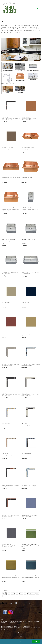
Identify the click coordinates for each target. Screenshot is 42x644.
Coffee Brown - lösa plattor (8, 147)
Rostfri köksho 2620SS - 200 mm (28, 208)
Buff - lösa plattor (25, 333)
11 (34, 593)
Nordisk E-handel (37, 607)
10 (30, 593)
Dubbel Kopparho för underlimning (29, 147)
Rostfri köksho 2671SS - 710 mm (28, 271)
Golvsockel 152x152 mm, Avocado (9, 576)
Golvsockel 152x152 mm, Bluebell (29, 576)
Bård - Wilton (5, 514)
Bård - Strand (24, 423)
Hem (2, 17)
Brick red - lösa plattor (7, 333)
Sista (37, 593)
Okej (36, 641)
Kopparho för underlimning (27, 178)
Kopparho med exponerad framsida (9, 208)
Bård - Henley (5, 117)
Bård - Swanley (5, 454)
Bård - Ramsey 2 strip (6, 423)
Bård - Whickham (25, 484)
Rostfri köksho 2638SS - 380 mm (9, 239)
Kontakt (21, 638)
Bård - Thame (5, 484)
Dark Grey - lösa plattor (7, 544)
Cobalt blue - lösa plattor (27, 514)
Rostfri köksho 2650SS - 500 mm (9, 271)
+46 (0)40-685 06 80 (20, 607)
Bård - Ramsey (25, 393)
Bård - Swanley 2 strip (26, 454)
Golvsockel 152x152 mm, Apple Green (29, 544)
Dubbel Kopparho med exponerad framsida (11, 178)
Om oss (21, 636)
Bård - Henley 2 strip (26, 363)
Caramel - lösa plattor (26, 117)
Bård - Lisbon (5, 393)
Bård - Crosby (5, 363)
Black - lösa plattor (25, 302)
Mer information (11, 642)
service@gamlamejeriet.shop (9, 607)
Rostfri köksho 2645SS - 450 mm (28, 239)
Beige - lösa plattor (6, 302)
